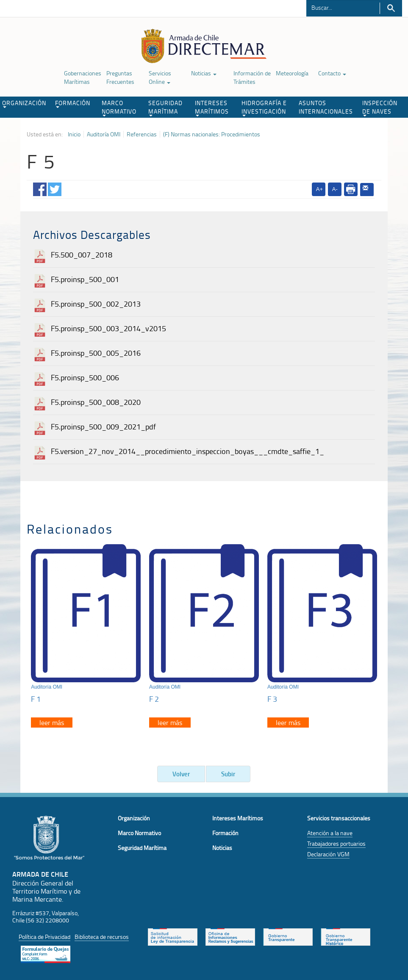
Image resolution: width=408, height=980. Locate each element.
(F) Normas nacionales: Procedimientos (212, 134)
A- (335, 189)
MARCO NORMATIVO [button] (119, 108)
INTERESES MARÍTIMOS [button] (212, 108)
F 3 (272, 699)
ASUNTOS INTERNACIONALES (326, 107)
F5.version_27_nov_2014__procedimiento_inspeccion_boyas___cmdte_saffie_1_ (187, 451)
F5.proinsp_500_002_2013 (96, 304)
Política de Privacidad (44, 937)
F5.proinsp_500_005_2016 (96, 353)
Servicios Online (160, 77)
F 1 (36, 699)
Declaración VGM (328, 854)
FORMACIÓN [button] (73, 103)
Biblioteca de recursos (102, 937)
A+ (319, 189)
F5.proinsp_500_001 (85, 279)
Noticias (204, 73)
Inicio (74, 134)
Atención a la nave (330, 833)
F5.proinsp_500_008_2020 (96, 402)
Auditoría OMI (104, 134)
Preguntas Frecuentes (120, 77)
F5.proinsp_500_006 (85, 377)
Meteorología (292, 73)
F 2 (154, 699)
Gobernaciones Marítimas (83, 77)
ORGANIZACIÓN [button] (24, 103)
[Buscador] (343, 7)
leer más (52, 723)
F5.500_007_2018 (82, 255)
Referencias (142, 134)
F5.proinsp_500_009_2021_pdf (103, 426)
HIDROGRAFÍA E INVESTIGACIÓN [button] (264, 108)
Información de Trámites (252, 77)
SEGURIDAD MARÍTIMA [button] (165, 108)
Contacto (332, 73)
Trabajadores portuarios (336, 843)
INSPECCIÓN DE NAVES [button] (380, 108)
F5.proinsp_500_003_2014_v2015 (108, 328)
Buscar (391, 8)
